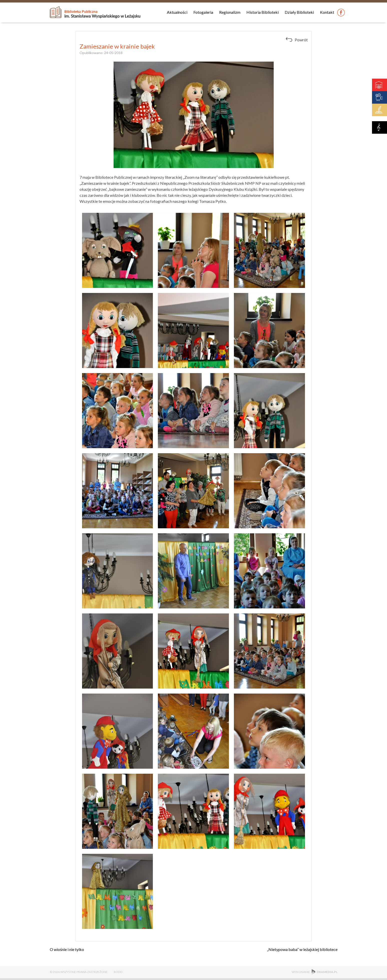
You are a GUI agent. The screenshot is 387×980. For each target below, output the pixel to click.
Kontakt (327, 12)
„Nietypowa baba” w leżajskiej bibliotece (302, 949)
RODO (118, 972)
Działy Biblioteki (299, 12)
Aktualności (177, 12)
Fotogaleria (203, 12)
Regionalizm (230, 12)
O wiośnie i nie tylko (67, 949)
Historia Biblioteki (263, 12)
